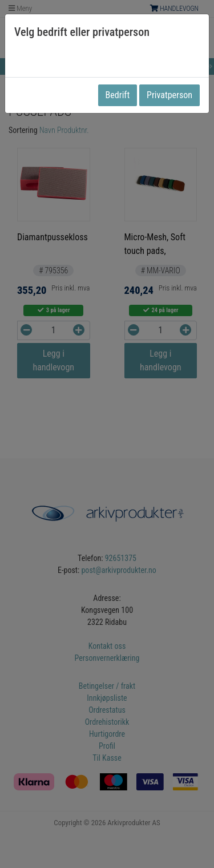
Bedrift (118, 95)
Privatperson (169, 95)
